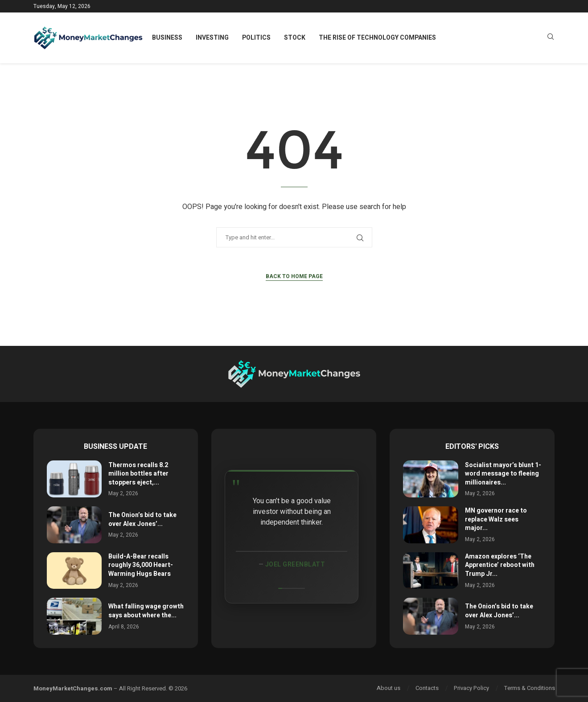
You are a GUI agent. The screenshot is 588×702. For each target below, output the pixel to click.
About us (389, 688)
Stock (295, 38)
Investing (212, 38)
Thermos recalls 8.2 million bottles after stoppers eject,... (138, 474)
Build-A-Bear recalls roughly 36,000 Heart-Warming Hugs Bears (141, 565)
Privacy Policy (471, 688)
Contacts (427, 688)
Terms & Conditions (530, 688)
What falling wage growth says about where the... (146, 611)
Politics (256, 38)
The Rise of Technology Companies (377, 38)
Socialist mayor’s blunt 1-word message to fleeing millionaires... (503, 474)
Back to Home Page (294, 276)
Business (167, 38)
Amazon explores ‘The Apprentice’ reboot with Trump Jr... (500, 565)
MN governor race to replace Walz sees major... (496, 519)
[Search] (551, 38)
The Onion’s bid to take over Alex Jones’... (142, 519)
